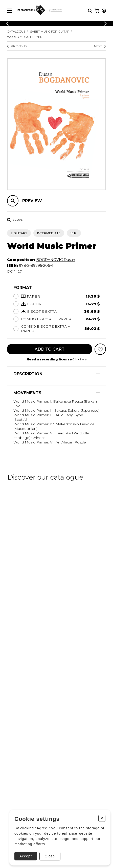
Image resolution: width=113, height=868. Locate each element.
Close (50, 856)
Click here (80, 359)
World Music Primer (25, 37)
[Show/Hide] (98, 374)
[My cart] (97, 11)
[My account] (104, 11)
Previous (17, 46)
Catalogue (16, 31)
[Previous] (8, 24)
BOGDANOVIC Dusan (56, 260)
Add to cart (50, 349)
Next (100, 46)
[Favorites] (100, 349)
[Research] (90, 11)
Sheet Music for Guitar (50, 31)
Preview (32, 201)
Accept (26, 856)
